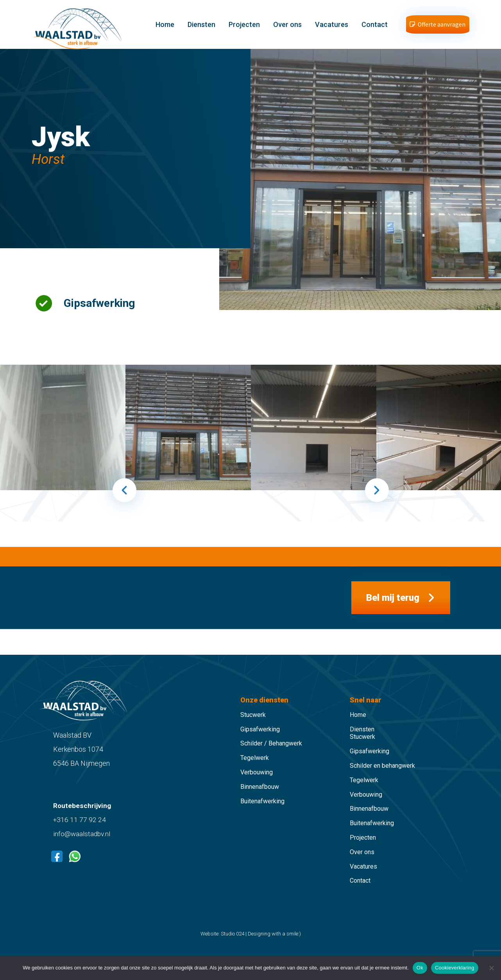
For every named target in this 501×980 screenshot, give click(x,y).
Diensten (202, 28)
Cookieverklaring (455, 968)
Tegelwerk (255, 771)
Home (166, 28)
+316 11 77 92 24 (80, 833)
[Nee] (491, 968)
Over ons (288, 28)
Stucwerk (253, 728)
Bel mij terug (393, 608)
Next (377, 497)
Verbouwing (257, 786)
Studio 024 (233, 947)
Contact (375, 28)
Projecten (245, 28)
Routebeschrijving (82, 819)
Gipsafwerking (260, 743)
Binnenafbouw (260, 800)
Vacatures (332, 28)
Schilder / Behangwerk (271, 757)
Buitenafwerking (262, 814)
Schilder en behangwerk (382, 779)
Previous (124, 497)
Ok (420, 968)
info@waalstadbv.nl (82, 847)
